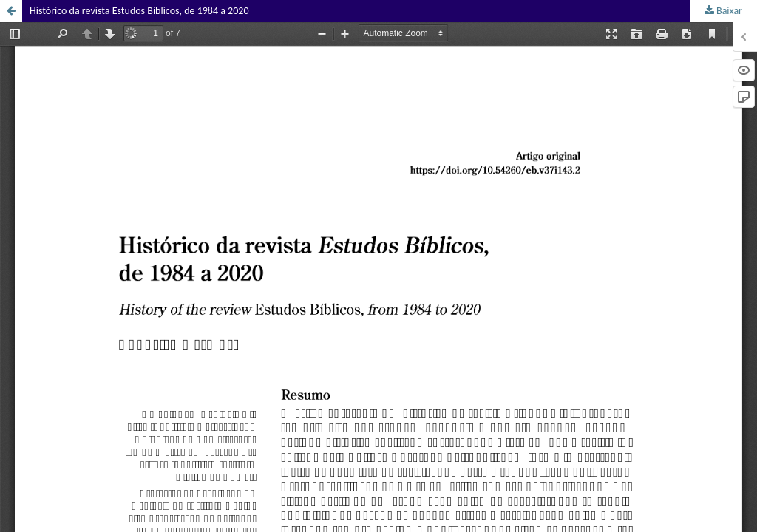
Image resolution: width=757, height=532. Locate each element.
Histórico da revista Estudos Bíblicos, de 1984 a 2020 (139, 11)
